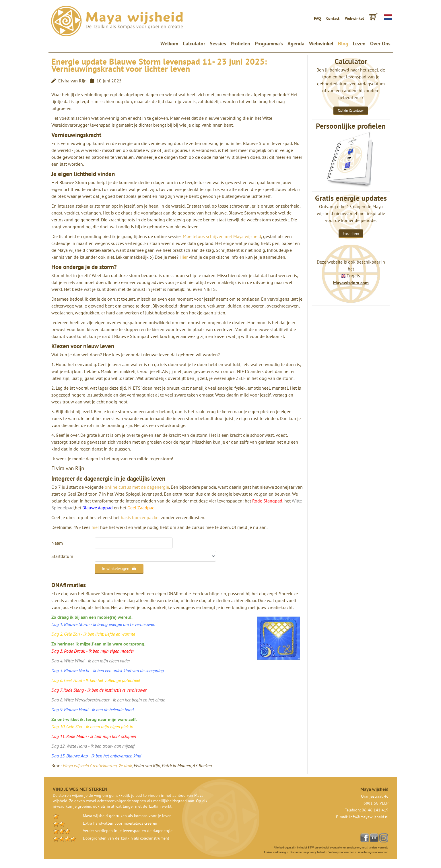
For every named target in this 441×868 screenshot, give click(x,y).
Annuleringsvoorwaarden (373, 852)
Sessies (218, 44)
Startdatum (62, 556)
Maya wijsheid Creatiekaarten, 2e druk (97, 765)
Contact (333, 18)
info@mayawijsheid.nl (369, 817)
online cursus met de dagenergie (137, 487)
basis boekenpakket (140, 517)
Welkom (170, 43)
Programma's (269, 44)
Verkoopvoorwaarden (341, 852)
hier (95, 527)
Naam (57, 543)
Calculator (194, 44)
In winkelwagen (119, 569)
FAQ (317, 18)
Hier (184, 257)
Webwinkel (354, 18)
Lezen (359, 44)
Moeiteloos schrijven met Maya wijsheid (222, 236)
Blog (343, 44)
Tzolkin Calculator (351, 110)
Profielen (240, 44)
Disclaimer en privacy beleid (307, 852)
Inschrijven (351, 233)
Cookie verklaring (275, 852)
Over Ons (380, 44)
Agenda (296, 44)
